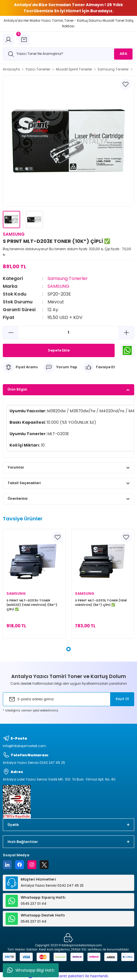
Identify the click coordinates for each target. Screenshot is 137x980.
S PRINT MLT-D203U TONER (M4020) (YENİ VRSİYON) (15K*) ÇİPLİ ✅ (32, 605)
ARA (123, 54)
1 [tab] (68, 649)
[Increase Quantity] (126, 333)
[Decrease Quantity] (11, 333)
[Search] (68, 54)
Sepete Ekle (59, 350)
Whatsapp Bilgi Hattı (31, 970)
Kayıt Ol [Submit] (122, 699)
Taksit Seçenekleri (24, 483)
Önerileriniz (18, 499)
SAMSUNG (58, 286)
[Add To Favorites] (126, 84)
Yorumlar (16, 467)
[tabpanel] (34, 584)
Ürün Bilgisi (17, 389)
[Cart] (24, 40)
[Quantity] (68, 333)
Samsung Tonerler (68, 278)
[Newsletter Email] (68, 699)
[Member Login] (8, 40)
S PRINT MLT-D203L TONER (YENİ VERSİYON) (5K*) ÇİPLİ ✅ (101, 603)
